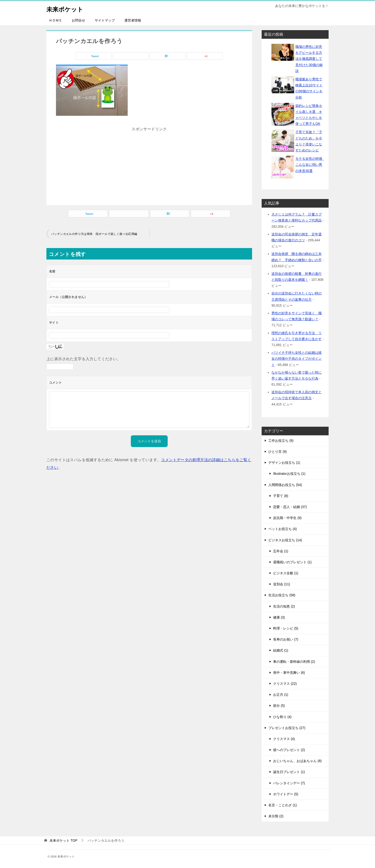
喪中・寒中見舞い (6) (289, 673)
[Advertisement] (149, 163)
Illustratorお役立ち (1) (289, 474)
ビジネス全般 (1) (286, 573)
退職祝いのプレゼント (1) (292, 562)
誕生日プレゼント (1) (289, 772)
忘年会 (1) (281, 551)
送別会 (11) (282, 584)
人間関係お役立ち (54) (285, 485)
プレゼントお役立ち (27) (287, 728)
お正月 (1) (281, 695)
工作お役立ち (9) (281, 441)
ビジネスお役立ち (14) (285, 540)
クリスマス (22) (285, 684)
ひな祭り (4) (282, 717)
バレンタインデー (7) (289, 783)
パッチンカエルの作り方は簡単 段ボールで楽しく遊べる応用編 (94, 234)
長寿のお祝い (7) (286, 639)
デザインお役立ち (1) (284, 463)
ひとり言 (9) (278, 452)
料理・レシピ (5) (286, 628)
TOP (63, 840)
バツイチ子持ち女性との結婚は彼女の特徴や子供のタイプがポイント (297, 359)
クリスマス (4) (284, 739)
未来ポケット (68, 8)
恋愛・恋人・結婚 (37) (290, 507)
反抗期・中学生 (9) (287, 518)
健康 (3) (279, 617)
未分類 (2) (276, 816)
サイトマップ (105, 20)
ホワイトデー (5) (286, 794)
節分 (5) (279, 706)
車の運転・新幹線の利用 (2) (294, 662)
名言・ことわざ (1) (283, 805)
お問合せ (78, 20)
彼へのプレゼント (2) (289, 750)
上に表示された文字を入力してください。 (84, 359)
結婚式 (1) (281, 650)
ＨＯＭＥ (55, 20)
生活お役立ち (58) (282, 595)
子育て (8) (281, 496)
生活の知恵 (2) (284, 606)
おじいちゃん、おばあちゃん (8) (297, 761)
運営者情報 (133, 20)
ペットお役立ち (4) (283, 529)
